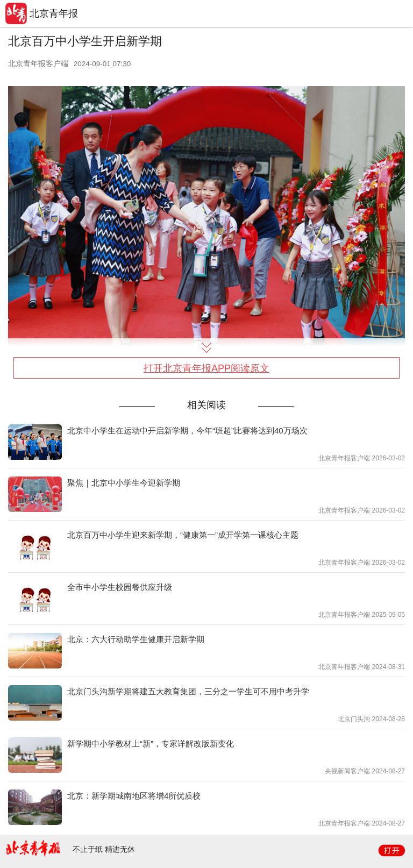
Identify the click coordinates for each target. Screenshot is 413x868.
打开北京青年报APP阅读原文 (206, 368)
